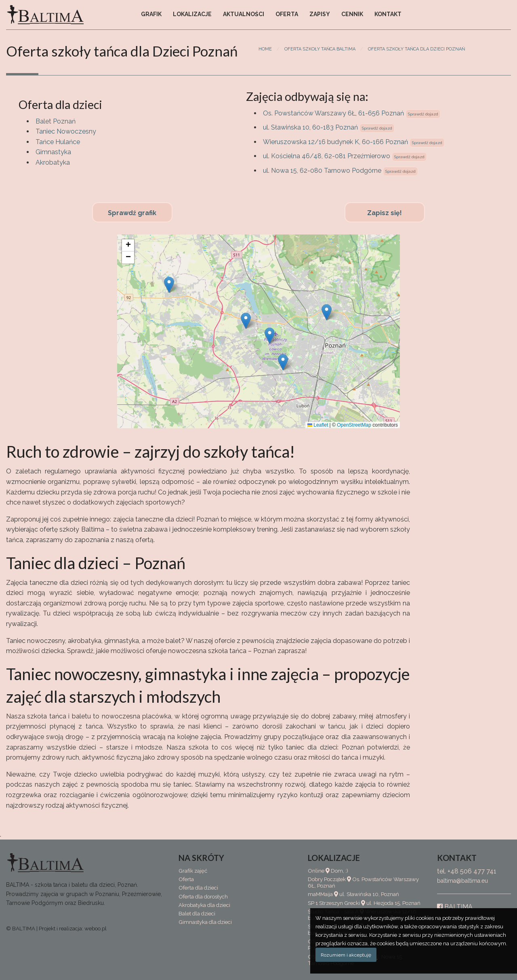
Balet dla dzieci (197, 914)
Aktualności (244, 14)
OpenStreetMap (354, 425)
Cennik (352, 14)
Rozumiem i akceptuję (346, 955)
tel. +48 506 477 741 (467, 871)
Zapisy (320, 14)
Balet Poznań (56, 121)
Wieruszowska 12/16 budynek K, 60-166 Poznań (335, 142)
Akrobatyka (53, 162)
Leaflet (318, 425)
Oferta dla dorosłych (203, 897)
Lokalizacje (192, 14)
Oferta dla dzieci (198, 888)
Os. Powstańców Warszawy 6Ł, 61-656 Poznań (333, 113)
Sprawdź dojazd (423, 114)
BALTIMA (455, 907)
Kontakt (388, 14)
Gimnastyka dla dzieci (205, 922)
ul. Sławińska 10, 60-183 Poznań (310, 127)
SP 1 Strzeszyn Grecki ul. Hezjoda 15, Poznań (364, 903)
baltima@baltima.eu (462, 881)
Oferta (287, 14)
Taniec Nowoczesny (66, 131)
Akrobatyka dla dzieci (204, 905)
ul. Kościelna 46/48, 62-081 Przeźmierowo (327, 156)
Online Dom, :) (328, 871)
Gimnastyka (53, 152)
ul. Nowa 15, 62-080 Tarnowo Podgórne (322, 171)
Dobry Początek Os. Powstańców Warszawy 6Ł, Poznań (363, 883)
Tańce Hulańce (58, 142)
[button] (327, 312)
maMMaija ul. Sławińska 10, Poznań (353, 894)
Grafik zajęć (193, 871)
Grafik (151, 14)
